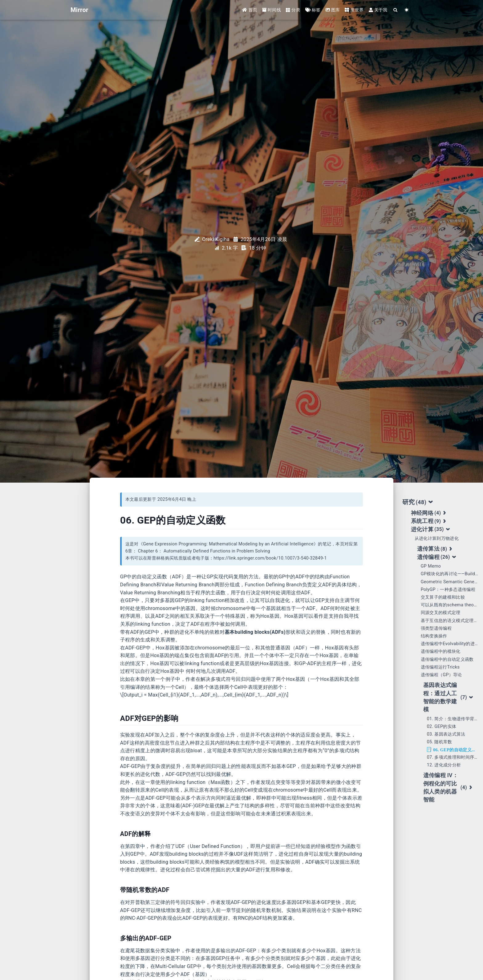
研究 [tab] (418, 502)
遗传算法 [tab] (435, 549)
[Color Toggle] (407, 10)
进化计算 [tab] (431, 529)
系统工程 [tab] (429, 521)
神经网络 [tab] (429, 513)
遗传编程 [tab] (437, 557)
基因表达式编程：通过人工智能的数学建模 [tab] (448, 697)
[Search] (396, 10)
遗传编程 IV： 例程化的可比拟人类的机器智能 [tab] (448, 787)
